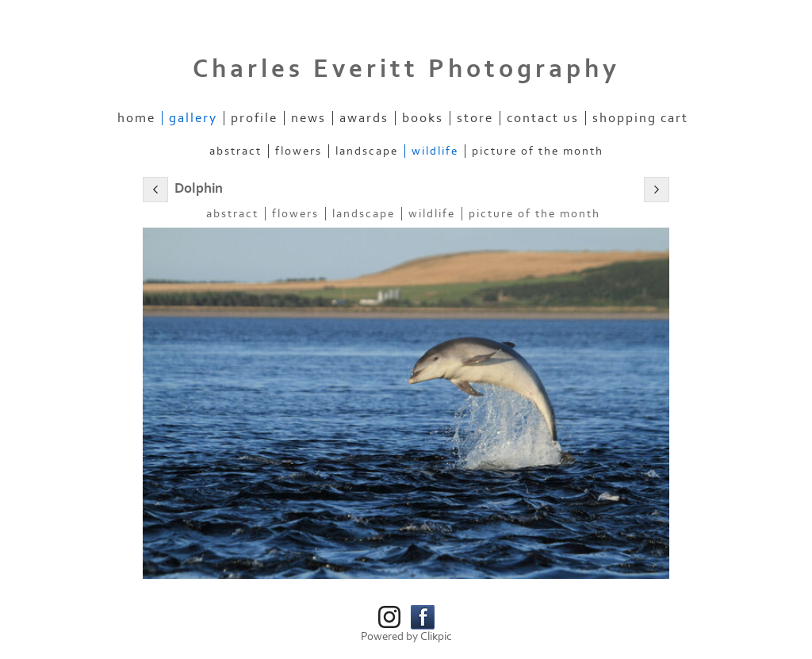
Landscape (367, 151)
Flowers (299, 151)
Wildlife (435, 151)
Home (136, 118)
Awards (364, 118)
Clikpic (436, 636)
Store (475, 118)
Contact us (543, 118)
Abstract (236, 151)
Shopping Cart (640, 118)
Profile (254, 118)
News (308, 118)
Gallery (193, 118)
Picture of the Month (538, 151)
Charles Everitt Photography (406, 69)
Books (423, 118)
